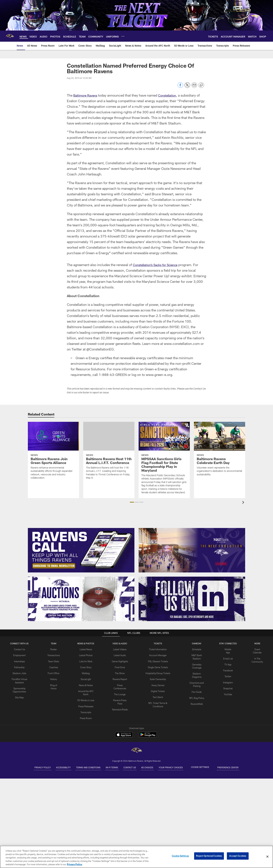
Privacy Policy (22, 767)
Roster (54, 649)
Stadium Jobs (20, 672)
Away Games (158, 684)
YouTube (228, 692)
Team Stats (54, 661)
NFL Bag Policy (196, 692)
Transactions (54, 655)
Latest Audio (120, 655)
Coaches (54, 666)
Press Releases (86, 704)
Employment (20, 655)
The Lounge (120, 695)
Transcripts (86, 709)
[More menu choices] (123, 36)
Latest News (86, 649)
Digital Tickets (157, 689)
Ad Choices (156, 767)
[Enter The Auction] (81, 599)
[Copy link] (201, 85)
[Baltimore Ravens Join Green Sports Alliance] (53, 453)
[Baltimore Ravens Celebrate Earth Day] (220, 451)
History (54, 678)
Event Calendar (257, 649)
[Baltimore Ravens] (136, 751)
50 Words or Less (86, 698)
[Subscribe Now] (81, 550)
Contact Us (20, 649)
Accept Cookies (238, 856)
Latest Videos (120, 649)
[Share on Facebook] (180, 87)
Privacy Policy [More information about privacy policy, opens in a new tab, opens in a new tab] (75, 864)
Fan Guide (196, 686)
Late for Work (86, 661)
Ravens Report (120, 681)
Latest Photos (86, 655)
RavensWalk (196, 698)
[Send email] (194, 87)
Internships (20, 661)
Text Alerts (158, 695)
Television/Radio (120, 710)
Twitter (228, 675)
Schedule (196, 649)
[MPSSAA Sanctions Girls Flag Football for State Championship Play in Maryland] (164, 460)
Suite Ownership (157, 678)
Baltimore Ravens (87, 95)
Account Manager (158, 655)
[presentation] (244, 503)
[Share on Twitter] (187, 87)
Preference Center (248, 767)
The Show (120, 675)
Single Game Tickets (158, 666)
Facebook (227, 669)
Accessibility (49, 767)
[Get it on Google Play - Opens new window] (148, 736)
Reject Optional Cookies (209, 856)
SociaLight (86, 678)
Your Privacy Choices (185, 767)
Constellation (171, 95)
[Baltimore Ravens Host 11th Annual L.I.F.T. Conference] (109, 453)
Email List (228, 658)
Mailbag (86, 672)
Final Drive (120, 669)
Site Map (20, 695)
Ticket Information (158, 649)
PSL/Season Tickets (157, 661)
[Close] (267, 857)
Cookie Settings (218, 767)
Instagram (228, 681)
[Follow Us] (192, 599)
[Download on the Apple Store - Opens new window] (124, 735)
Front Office (54, 672)
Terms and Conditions (80, 767)
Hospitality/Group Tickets (158, 672)
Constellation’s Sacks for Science (158, 265)
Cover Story (86, 666)
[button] (132, 502)
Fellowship (20, 666)
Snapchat (227, 686)
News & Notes (86, 684)
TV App (228, 663)
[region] (136, 857)
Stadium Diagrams (196, 672)
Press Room (86, 715)
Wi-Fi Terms (109, 767)
